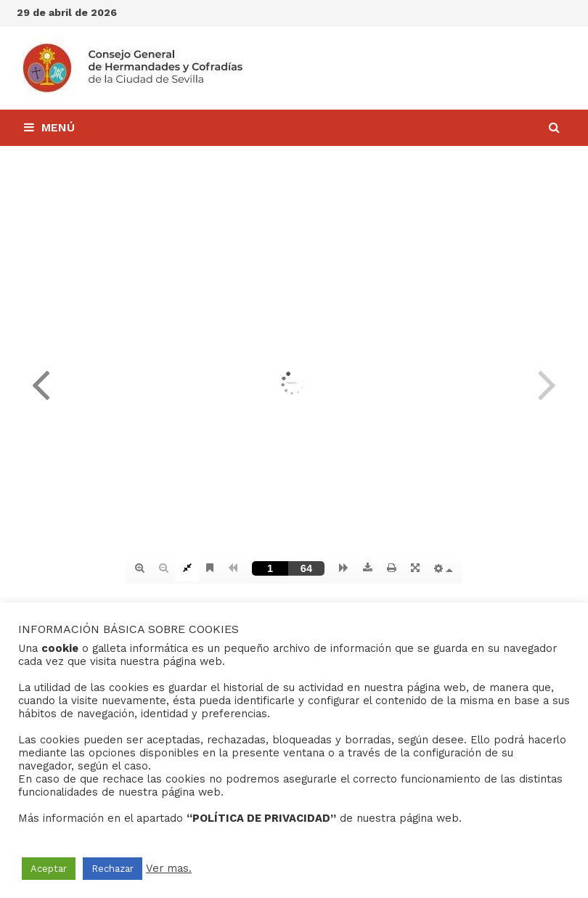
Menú (49, 127)
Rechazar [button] (113, 869)
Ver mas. (169, 868)
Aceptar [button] (49, 869)
